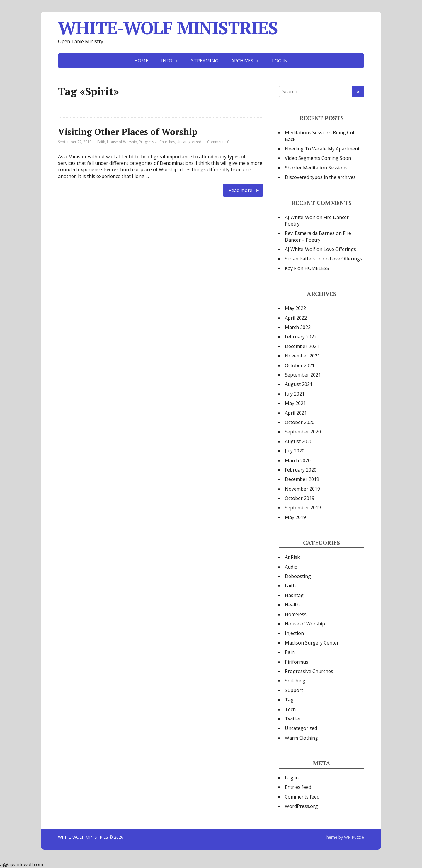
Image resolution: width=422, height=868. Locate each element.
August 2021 (299, 384)
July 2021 (295, 394)
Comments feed (302, 797)
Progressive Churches (157, 142)
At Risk (292, 557)
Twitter (293, 719)
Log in (292, 778)
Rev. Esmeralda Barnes (310, 233)
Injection (294, 633)
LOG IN (280, 61)
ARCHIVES (242, 61)
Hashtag (294, 595)
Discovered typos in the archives (320, 177)
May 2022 (295, 308)
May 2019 (295, 517)
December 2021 (302, 346)
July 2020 (295, 451)
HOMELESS (317, 268)
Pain (290, 652)
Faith (101, 142)
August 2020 (299, 441)
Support (294, 690)
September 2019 (303, 508)
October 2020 (300, 422)
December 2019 (302, 479)
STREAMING (205, 61)
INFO (167, 61)
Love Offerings (340, 249)
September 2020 (303, 432)
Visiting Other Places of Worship (128, 132)
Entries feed (298, 787)
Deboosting (298, 576)
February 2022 (301, 337)
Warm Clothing (301, 738)
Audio (291, 567)
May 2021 (295, 403)
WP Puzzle (354, 837)
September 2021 (303, 375)
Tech (290, 709)
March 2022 (298, 327)
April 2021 (296, 413)
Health (292, 605)
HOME (141, 61)
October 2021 (300, 365)
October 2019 (300, 498)
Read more (240, 190)
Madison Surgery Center (312, 643)
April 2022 (296, 318)
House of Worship (122, 142)
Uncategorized (189, 142)
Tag (289, 700)
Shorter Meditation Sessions (316, 168)
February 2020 (301, 470)
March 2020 (298, 460)
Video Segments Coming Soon (318, 158)
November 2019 (302, 489)
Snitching (295, 681)
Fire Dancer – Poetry (318, 236)
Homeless (296, 614)
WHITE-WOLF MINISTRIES (168, 28)
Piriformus (297, 662)
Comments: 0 (218, 142)
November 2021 (302, 356)
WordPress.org (301, 806)
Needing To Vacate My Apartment (322, 149)
